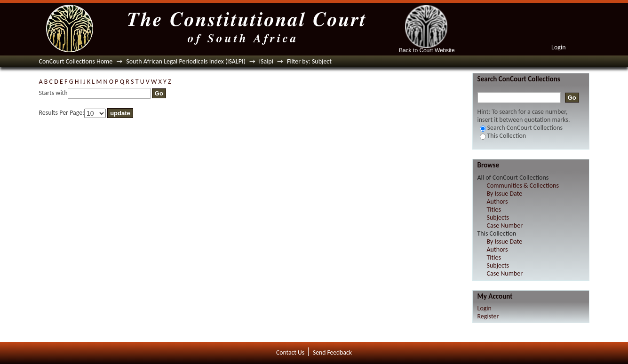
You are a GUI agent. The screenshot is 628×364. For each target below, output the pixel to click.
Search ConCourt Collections (521, 128)
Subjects (498, 218)
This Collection (503, 136)
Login (558, 47)
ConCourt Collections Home (76, 61)
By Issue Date (505, 194)
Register (488, 316)
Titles (494, 210)
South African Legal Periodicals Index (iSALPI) (186, 61)
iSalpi (266, 61)
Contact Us (290, 352)
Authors (497, 202)
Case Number (505, 226)
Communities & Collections (523, 186)
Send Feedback (332, 352)
